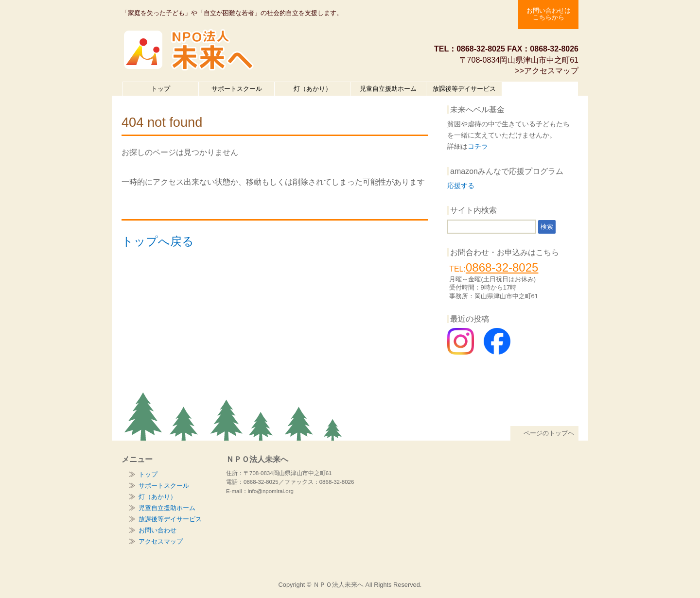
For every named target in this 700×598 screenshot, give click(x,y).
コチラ (478, 146)
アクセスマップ (161, 541)
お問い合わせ (157, 530)
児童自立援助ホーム (388, 89)
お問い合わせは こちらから (549, 14)
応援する (461, 186)
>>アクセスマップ (547, 71)
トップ (161, 89)
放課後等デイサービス (464, 89)
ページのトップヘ (544, 433)
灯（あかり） (313, 89)
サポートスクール (237, 89)
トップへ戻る (158, 241)
